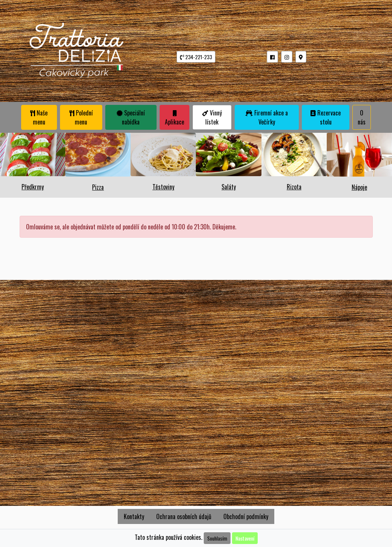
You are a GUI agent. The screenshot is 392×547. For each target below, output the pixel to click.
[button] (272, 57)
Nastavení (245, 538)
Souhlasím (217, 538)
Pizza (98, 187)
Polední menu (81, 117)
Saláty (229, 187)
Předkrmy (33, 187)
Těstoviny (163, 187)
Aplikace (174, 118)
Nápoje (359, 187)
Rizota (294, 187)
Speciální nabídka (131, 117)
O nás (362, 117)
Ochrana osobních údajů (184, 516)
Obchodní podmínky (246, 516)
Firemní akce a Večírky (267, 117)
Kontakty (134, 516)
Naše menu (39, 117)
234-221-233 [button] (196, 57)
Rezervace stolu (326, 117)
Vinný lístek (212, 117)
